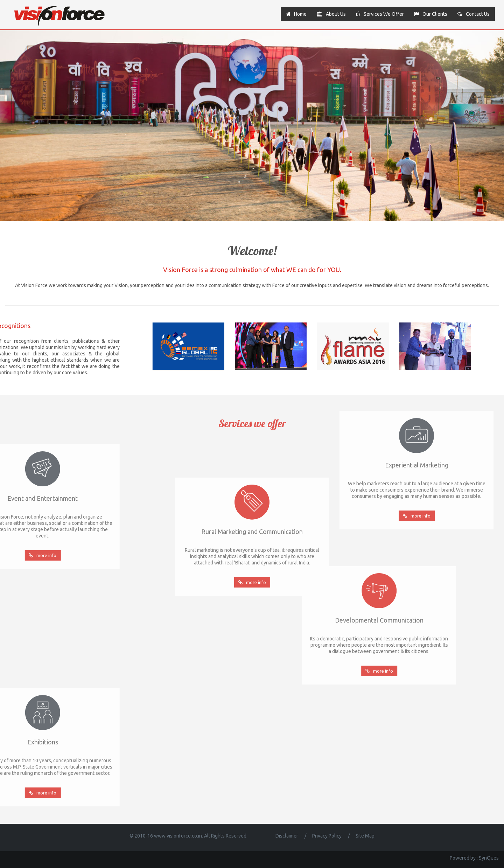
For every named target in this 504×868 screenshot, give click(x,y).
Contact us (474, 14)
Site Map (365, 836)
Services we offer (380, 14)
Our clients (431, 14)
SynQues (489, 858)
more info (252, 626)
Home (296, 14)
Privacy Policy (327, 836)
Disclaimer (287, 836)
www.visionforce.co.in (178, 836)
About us (331, 14)
